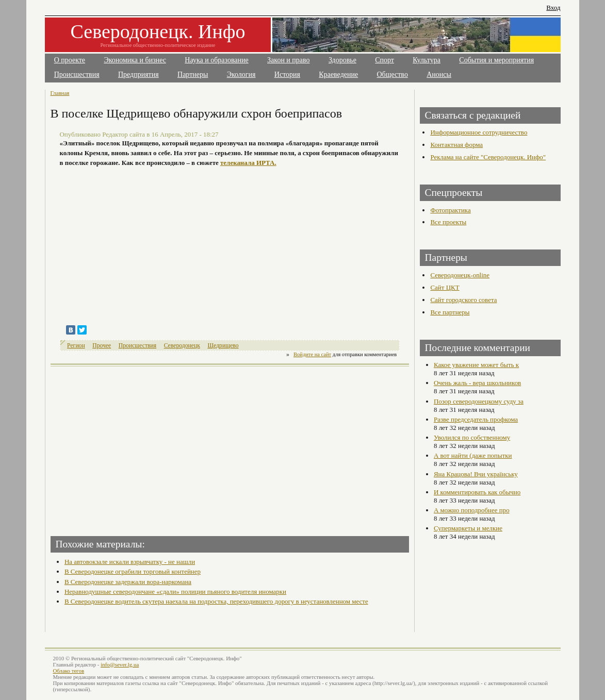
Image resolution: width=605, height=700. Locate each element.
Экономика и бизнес (135, 60)
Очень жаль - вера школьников (477, 383)
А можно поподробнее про (472, 510)
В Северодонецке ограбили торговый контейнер (133, 571)
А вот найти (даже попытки (473, 455)
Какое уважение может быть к (476, 365)
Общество (393, 74)
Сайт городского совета (463, 300)
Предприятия (138, 74)
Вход (553, 7)
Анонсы (439, 74)
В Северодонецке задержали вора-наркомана (128, 582)
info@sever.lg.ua (120, 664)
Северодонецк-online (460, 275)
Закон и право (288, 60)
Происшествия (77, 74)
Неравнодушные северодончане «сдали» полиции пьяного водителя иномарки (175, 591)
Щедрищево (223, 346)
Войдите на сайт (312, 354)
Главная (60, 93)
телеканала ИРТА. (248, 163)
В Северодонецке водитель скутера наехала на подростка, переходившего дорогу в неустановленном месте (216, 601)
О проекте (70, 60)
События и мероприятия (496, 60)
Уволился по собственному (472, 437)
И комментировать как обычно (477, 492)
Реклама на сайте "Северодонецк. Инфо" (488, 157)
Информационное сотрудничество (479, 132)
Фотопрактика (450, 210)
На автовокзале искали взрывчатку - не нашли (130, 562)
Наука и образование (216, 60)
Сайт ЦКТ (445, 287)
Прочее (102, 346)
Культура (427, 60)
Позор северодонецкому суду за (479, 401)
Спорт (385, 60)
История (287, 74)
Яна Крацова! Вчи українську (476, 474)
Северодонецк (182, 346)
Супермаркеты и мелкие (468, 528)
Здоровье (342, 60)
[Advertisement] (141, 448)
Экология (241, 74)
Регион (76, 346)
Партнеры (193, 74)
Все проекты (448, 222)
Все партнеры (450, 312)
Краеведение (338, 74)
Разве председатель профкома (476, 419)
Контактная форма (456, 145)
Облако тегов (69, 671)
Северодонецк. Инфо (158, 31)
